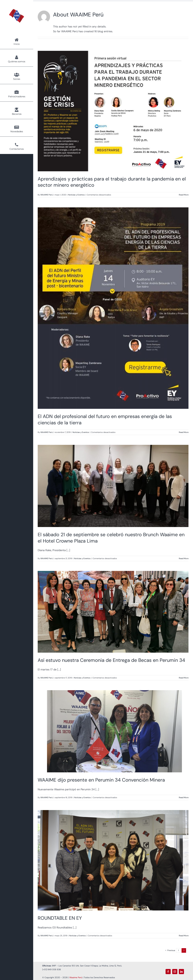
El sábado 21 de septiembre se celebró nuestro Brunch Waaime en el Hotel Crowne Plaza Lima (111, 538)
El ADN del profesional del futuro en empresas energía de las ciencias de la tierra (105, 420)
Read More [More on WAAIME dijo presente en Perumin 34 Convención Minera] (184, 797)
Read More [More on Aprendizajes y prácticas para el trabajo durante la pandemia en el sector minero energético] (184, 195)
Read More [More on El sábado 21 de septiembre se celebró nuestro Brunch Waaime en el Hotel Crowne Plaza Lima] (184, 558)
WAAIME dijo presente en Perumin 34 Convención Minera (101, 780)
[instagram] (175, 972)
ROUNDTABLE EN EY (60, 918)
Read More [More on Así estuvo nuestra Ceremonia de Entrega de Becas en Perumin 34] (184, 678)
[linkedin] (181, 972)
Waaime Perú (76, 977)
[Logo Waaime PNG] (17, 10)
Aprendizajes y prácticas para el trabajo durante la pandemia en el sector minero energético (112, 182)
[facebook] (168, 972)
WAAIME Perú (47, 195)
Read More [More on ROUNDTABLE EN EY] (184, 936)
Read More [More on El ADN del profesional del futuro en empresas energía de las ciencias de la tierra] (184, 432)
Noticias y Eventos (76, 195)
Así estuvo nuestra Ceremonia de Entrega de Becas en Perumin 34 (111, 660)
